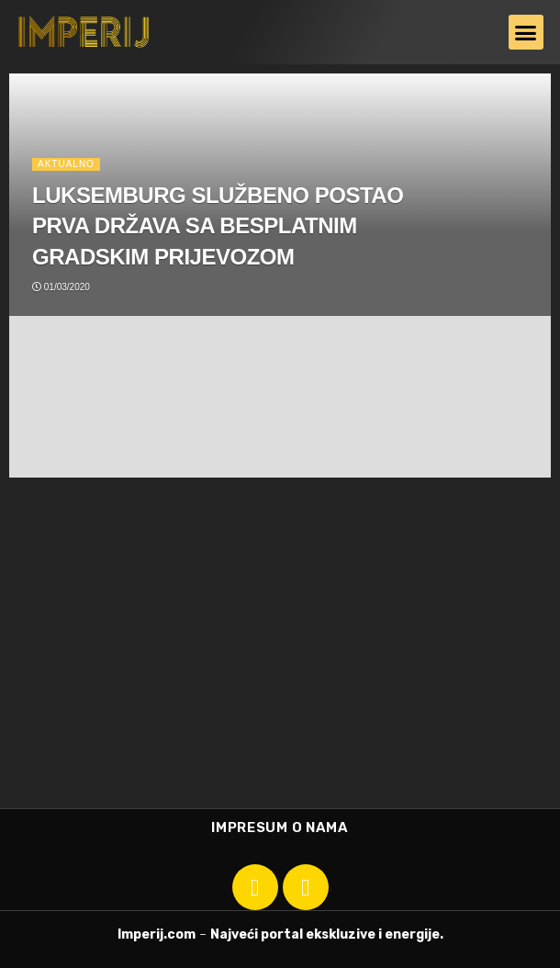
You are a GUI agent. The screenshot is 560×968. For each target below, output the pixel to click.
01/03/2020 (61, 287)
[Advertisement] (280, 652)
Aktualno (66, 164)
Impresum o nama (280, 827)
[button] (526, 32)
